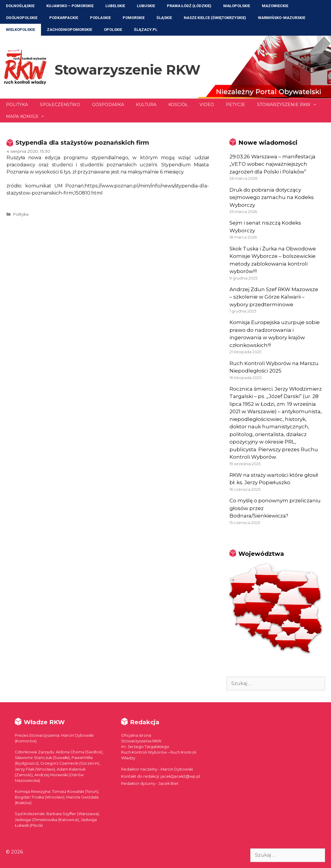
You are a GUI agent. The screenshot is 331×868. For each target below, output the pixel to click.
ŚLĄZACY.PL (146, 30)
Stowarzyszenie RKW (128, 70)
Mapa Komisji (28, 116)
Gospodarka (108, 105)
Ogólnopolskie (22, 18)
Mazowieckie (275, 6)
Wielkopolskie (20, 30)
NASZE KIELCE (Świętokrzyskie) (215, 18)
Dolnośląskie (20, 6)
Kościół (178, 105)
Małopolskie (237, 6)
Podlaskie (100, 18)
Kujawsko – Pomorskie (70, 6)
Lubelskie (115, 6)
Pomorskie (134, 18)
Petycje (236, 105)
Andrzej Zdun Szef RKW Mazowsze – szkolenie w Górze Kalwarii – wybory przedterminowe (274, 297)
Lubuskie (146, 6)
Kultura (146, 105)
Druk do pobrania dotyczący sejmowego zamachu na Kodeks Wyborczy (272, 197)
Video (207, 105)
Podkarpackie (64, 18)
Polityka (17, 105)
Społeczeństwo (60, 105)
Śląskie (164, 18)
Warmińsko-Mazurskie (281, 18)
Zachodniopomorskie (69, 30)
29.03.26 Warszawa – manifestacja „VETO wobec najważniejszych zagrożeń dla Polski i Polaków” (273, 164)
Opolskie (113, 30)
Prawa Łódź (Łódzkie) (189, 6)
